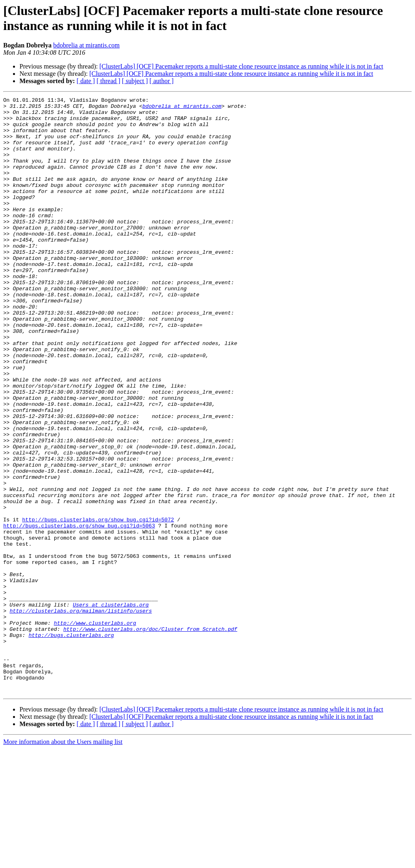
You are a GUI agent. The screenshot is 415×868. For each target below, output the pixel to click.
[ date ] (86, 81)
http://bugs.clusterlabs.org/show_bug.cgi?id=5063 (79, 612)
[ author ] (162, 81)
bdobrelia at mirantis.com (86, 45)
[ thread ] (108, 81)
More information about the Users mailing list (63, 861)
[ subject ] (135, 81)
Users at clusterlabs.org (111, 707)
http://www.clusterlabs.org (95, 729)
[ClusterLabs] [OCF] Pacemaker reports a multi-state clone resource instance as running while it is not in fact (241, 66)
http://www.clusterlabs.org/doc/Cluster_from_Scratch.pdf (150, 736)
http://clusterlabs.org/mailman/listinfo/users (81, 714)
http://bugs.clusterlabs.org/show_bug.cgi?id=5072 (98, 604)
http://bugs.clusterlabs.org (71, 743)
